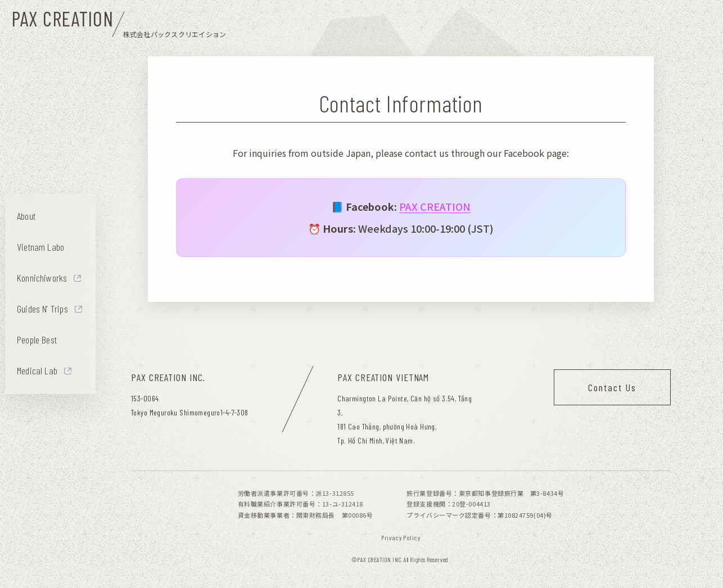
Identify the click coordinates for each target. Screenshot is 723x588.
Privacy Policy (401, 537)
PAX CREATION (435, 206)
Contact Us (612, 387)
